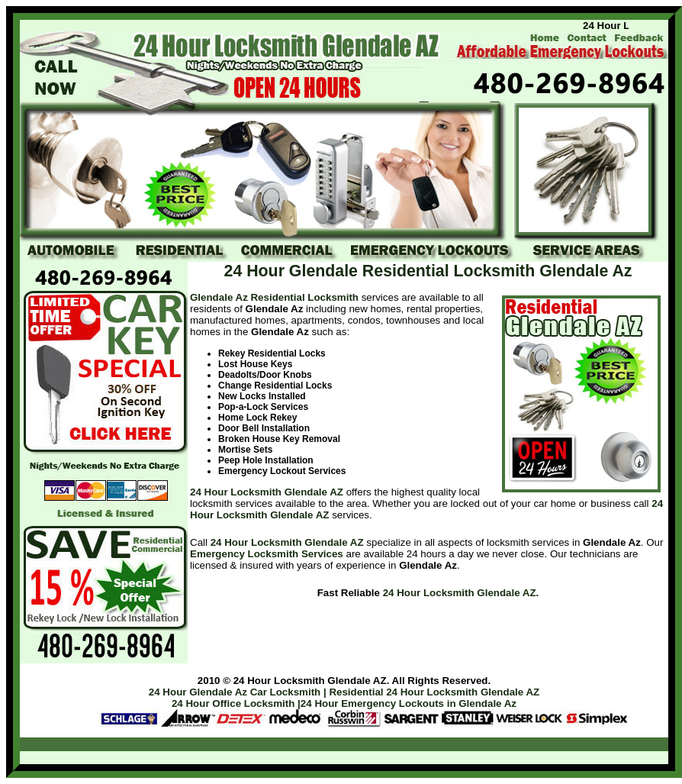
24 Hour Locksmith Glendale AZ (267, 492)
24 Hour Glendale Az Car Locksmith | (238, 692)
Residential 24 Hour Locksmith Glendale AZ (434, 692)
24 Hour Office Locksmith (233, 703)
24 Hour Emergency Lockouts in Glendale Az (409, 703)
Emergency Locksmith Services (267, 554)
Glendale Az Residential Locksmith (274, 297)
